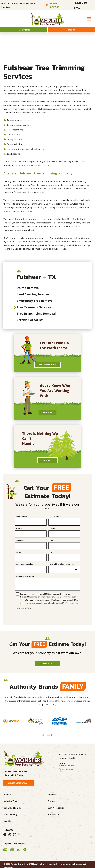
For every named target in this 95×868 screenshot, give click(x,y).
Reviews (52, 801)
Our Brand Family (12, 814)
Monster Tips (10, 807)
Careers (51, 807)
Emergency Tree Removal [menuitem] (35, 302)
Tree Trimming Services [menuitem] (34, 308)
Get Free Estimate (48, 668)
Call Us (71, 30)
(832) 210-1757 (81, 5)
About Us (47, 415)
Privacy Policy (73, 607)
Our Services (47, 464)
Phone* (19, 533)
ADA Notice (53, 821)
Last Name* (55, 521)
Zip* (51, 556)
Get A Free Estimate (47, 366)
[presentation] (47, 619)
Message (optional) (25, 580)
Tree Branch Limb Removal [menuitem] (36, 315)
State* (19, 556)
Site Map (8, 828)
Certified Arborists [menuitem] (30, 321)
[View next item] (52, 740)
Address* (20, 545)
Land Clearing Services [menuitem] (33, 295)
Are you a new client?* (26, 568)
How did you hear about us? (62, 568)
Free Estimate (24, 30)
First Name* (21, 521)
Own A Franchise (56, 814)
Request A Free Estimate (21, 789)
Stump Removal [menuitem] (28, 289)
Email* (52, 533)
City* (52, 545)
